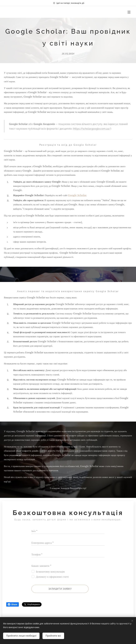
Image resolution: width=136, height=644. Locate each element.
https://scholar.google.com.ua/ (92, 129)
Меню (129, 12)
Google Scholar (77, 195)
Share (13, 604)
